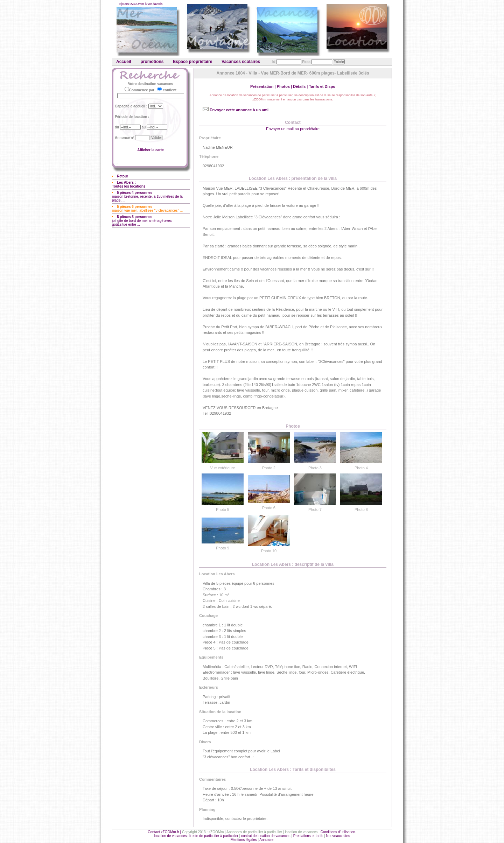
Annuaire (266, 840)
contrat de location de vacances (266, 836)
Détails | (301, 86)
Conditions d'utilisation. (338, 832)
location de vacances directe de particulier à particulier (196, 836)
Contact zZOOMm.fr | (165, 832)
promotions (152, 62)
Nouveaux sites (338, 836)
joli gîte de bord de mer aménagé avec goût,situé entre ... (142, 221)
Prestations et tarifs (308, 836)
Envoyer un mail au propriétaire (293, 129)
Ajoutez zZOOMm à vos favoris (141, 4)
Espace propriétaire (192, 62)
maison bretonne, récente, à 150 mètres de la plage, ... (147, 196)
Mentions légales (244, 840)
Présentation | (264, 86)
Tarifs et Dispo (322, 86)
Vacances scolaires (241, 62)
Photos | (285, 86)
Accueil (124, 62)
